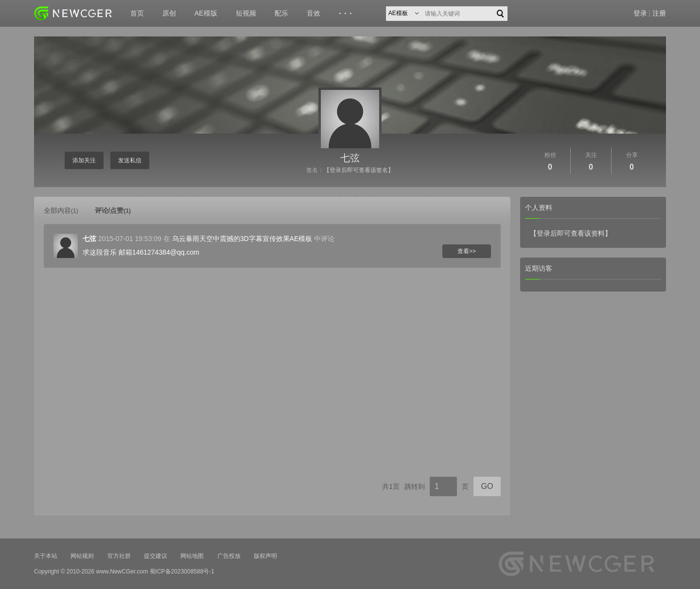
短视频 (246, 13)
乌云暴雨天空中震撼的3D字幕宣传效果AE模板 (242, 239)
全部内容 (61, 210)
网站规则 (82, 556)
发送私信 (130, 160)
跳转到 (415, 486)
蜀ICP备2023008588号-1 (182, 572)
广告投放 (229, 556)
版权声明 (265, 556)
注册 (659, 13)
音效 (314, 13)
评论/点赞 (113, 210)
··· (347, 14)
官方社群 (119, 556)
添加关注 (84, 160)
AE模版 (206, 13)
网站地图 (192, 556)
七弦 (350, 158)
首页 (137, 13)
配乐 (281, 13)
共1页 (391, 486)
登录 (640, 13)
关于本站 (46, 556)
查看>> (467, 251)
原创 (169, 13)
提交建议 (156, 556)
